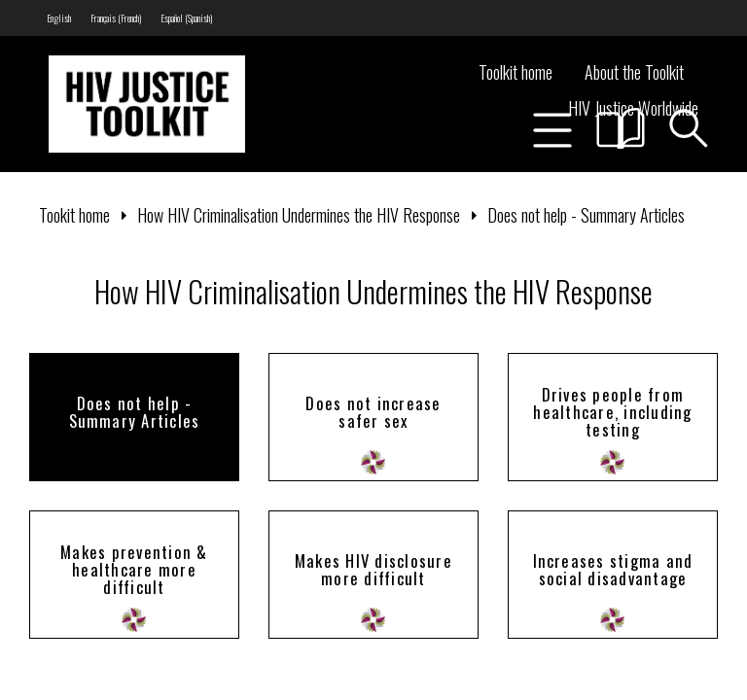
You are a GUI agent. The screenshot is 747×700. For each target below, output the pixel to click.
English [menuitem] (59, 18)
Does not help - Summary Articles (586, 215)
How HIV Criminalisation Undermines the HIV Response (299, 215)
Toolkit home (516, 72)
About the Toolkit (634, 72)
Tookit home (74, 215)
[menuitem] (59, 18)
